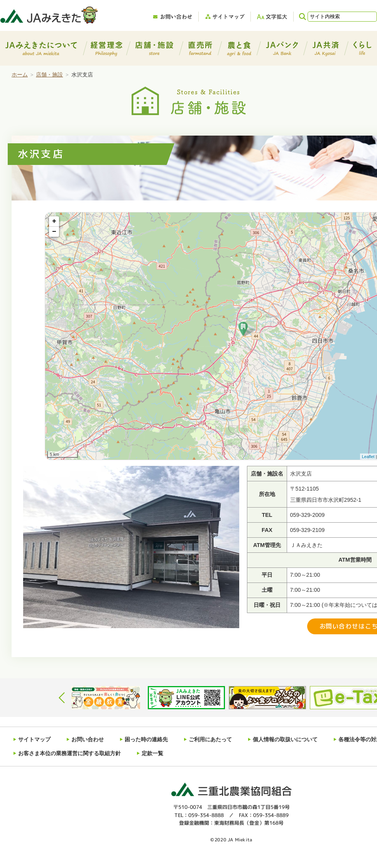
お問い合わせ (88, 738)
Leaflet (368, 457)
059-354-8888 (206, 810)
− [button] (54, 232)
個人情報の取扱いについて (285, 738)
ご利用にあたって (210, 738)
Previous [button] (62, 698)
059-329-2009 (308, 515)
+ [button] (54, 221)
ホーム (20, 75)
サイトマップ (34, 738)
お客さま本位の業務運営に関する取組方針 (69, 750)
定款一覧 (152, 750)
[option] (106, 698)
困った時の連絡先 (146, 738)
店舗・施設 (49, 75)
